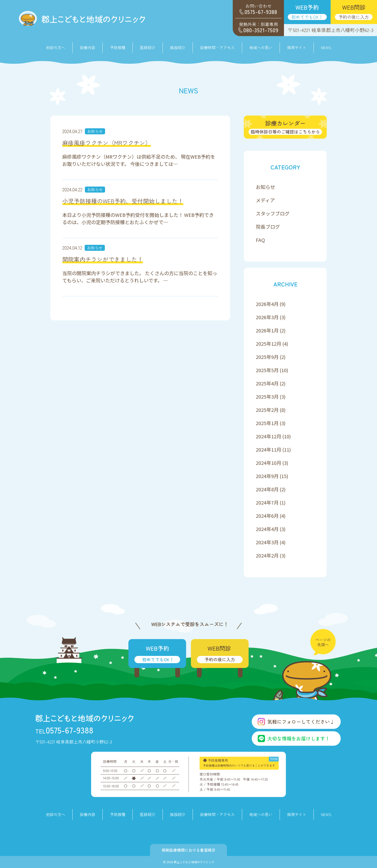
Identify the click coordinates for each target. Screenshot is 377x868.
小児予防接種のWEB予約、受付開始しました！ (123, 201)
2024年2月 (267, 555)
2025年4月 (267, 383)
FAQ (260, 240)
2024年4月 (267, 529)
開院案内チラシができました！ (103, 259)
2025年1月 (267, 423)
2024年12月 (269, 436)
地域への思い (261, 47)
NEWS (326, 47)
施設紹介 (178, 47)
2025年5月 (267, 370)
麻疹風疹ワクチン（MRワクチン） (107, 143)
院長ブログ (268, 227)
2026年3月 (267, 317)
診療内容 (88, 814)
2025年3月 (267, 397)
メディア (265, 200)
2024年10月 (269, 463)
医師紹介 (148, 47)
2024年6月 (267, 516)
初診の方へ (56, 47)
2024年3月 (267, 542)
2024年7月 (267, 502)
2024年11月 (269, 450)
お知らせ (95, 131)
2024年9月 (267, 476)
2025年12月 (269, 344)
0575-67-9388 (64, 730)
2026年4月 (267, 304)
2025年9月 (267, 357)
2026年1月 (267, 330)
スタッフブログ (273, 213)
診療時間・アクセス (217, 47)
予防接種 (118, 47)
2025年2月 (267, 410)
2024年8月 (267, 489)
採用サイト (297, 47)
